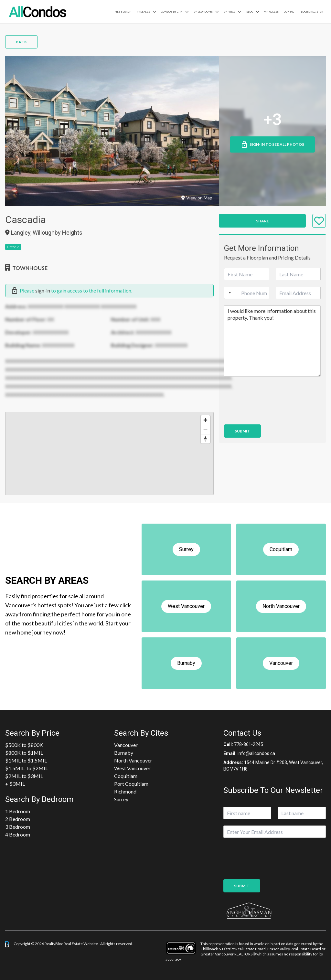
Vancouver (126, 745)
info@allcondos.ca (256, 753)
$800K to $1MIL (24, 753)
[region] (109, 453)
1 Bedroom (18, 811)
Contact (290, 12)
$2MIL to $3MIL (24, 776)
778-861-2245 (249, 744)
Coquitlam (126, 776)
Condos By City (172, 12)
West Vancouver (132, 768)
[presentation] (273, 414)
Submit (242, 431)
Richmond (125, 791)
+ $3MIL (15, 784)
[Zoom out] (205, 429)
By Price (230, 12)
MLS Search (123, 12)
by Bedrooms (203, 12)
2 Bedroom (18, 819)
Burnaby (124, 753)
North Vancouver (133, 760)
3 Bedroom (18, 827)
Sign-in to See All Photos (272, 144)
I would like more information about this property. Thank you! (272, 341)
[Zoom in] (205, 420)
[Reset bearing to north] (205, 439)
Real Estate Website (81, 944)
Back (21, 42)
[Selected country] (229, 293)
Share (262, 221)
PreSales (143, 12)
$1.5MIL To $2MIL (27, 768)
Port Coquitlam (131, 784)
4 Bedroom (18, 834)
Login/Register (312, 12)
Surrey (121, 799)
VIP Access (271, 12)
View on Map (197, 198)
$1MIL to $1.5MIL (26, 760)
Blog (250, 12)
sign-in (43, 290)
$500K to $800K (24, 745)
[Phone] (246, 293)
